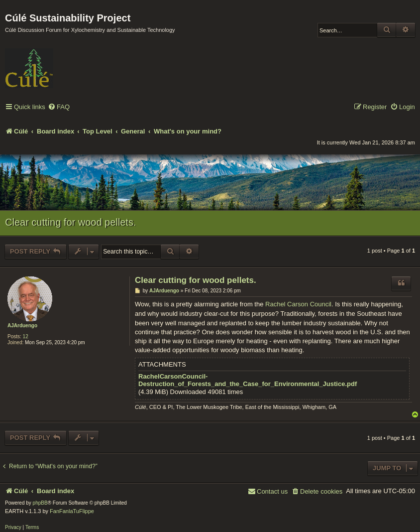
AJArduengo (22, 326)
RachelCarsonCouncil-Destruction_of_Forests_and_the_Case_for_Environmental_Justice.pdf (248, 380)
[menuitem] (59, 107)
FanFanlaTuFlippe (72, 511)
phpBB (40, 503)
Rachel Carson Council (298, 304)
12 (26, 336)
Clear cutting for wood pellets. (70, 222)
